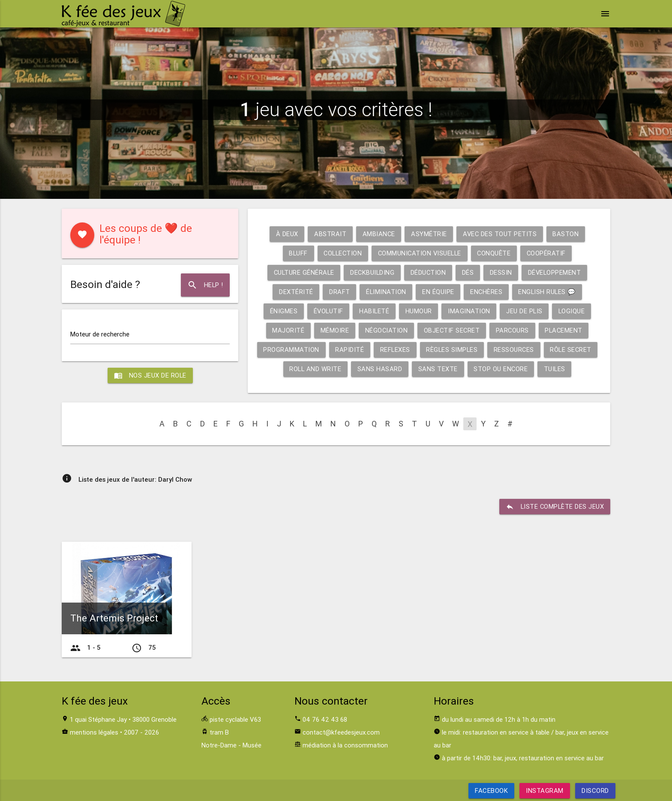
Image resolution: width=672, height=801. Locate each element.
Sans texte (439, 369)
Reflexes (396, 349)
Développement (556, 272)
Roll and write (315, 369)
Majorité (286, 330)
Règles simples (453, 349)
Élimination (385, 292)
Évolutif (327, 311)
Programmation (291, 349)
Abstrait (329, 234)
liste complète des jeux (554, 507)
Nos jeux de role (150, 375)
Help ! (205, 285)
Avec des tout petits (500, 234)
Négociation (385, 330)
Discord (595, 790)
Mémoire (333, 330)
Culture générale (302, 272)
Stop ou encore (502, 369)
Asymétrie (429, 234)
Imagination (469, 311)
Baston (567, 234)
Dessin (502, 272)
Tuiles (556, 369)
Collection (341, 253)
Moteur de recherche (100, 334)
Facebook (491, 790)
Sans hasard (380, 369)
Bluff (295, 253)
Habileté (374, 311)
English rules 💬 (548, 292)
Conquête (496, 253)
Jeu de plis (525, 311)
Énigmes (282, 311)
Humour (419, 311)
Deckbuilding (372, 272)
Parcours (513, 330)
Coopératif (549, 253)
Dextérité (294, 292)
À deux (286, 234)
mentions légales (94, 732)
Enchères (486, 292)
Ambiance (378, 234)
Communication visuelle (420, 253)
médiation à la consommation (345, 745)
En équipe (438, 292)
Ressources (516, 349)
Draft (338, 292)
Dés (469, 272)
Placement (565, 330)
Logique (573, 311)
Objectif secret (451, 330)
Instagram (545, 790)
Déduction (429, 272)
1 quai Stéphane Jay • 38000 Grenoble (123, 719)
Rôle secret (574, 349)
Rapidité (350, 349)
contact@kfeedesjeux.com (341, 732)
